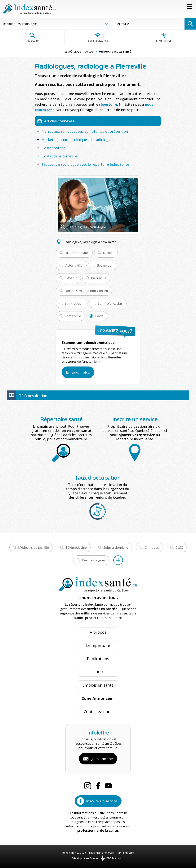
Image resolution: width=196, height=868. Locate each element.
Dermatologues (94, 560)
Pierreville (99, 278)
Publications (98, 659)
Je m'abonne (102, 759)
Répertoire (32, 37)
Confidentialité (125, 853)
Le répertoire (98, 645)
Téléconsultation (33, 396)
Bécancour (105, 265)
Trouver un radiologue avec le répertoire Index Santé (85, 164)
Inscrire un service (102, 801)
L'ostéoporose (53, 148)
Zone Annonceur (98, 698)
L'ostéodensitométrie (59, 156)
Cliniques (152, 547)
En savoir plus (78, 372)
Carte (99, 316)
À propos (98, 632)
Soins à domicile (116, 547)
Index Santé (69, 853)
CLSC (179, 547)
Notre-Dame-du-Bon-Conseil (86, 291)
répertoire (108, 104)
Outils (98, 672)
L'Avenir (71, 278)
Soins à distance (98, 37)
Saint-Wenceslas (110, 303)
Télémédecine (76, 547)
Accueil (90, 51)
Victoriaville (74, 265)
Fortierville (73, 316)
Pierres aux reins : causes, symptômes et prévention (85, 131)
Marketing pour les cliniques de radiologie (76, 140)
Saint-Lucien (74, 303)
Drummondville (77, 253)
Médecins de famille (33, 547)
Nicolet (108, 253)
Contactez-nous (98, 712)
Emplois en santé (98, 685)
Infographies (164, 37)
